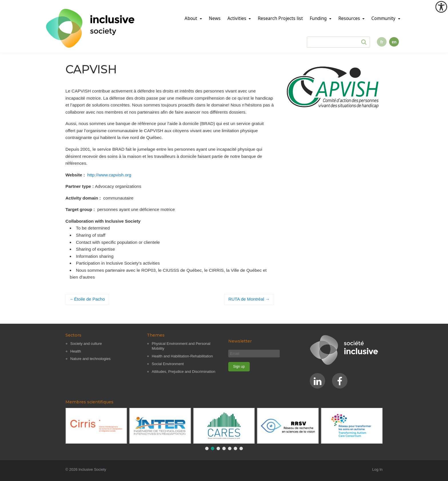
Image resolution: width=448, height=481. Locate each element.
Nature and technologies (90, 359)
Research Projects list (280, 18)
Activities (237, 18)
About (191, 18)
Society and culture (86, 344)
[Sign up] (239, 367)
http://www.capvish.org (109, 175)
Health (76, 351)
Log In (377, 469)
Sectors (73, 335)
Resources (350, 18)
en (394, 42)
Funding (319, 18)
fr (382, 42)
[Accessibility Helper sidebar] (441, 7)
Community (384, 18)
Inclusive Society (92, 469)
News (215, 18)
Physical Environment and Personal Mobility (181, 346)
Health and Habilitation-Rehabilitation (182, 356)
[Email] (254, 354)
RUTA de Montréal (246, 299)
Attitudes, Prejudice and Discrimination (184, 372)
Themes (156, 335)
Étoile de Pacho (89, 299)
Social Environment (168, 364)
